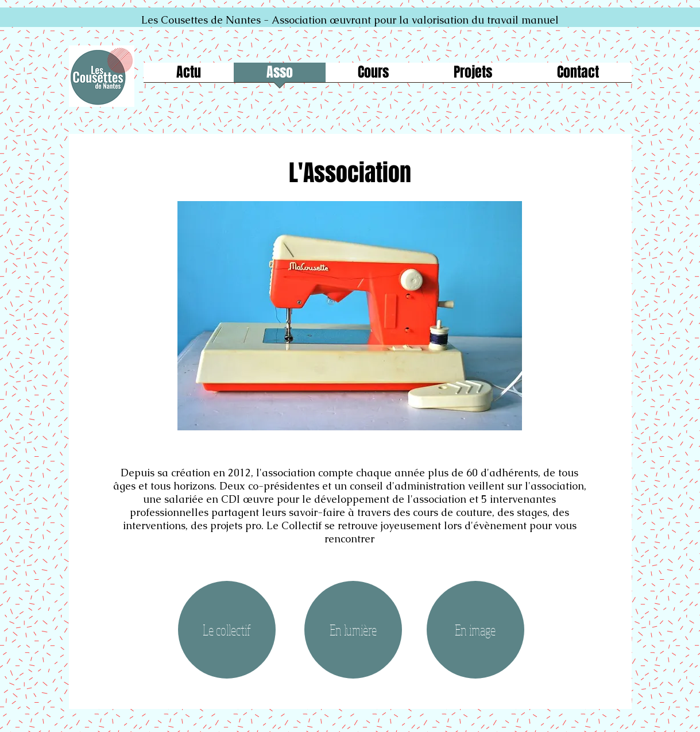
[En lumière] (353, 630)
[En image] (475, 630)
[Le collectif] (227, 630)
